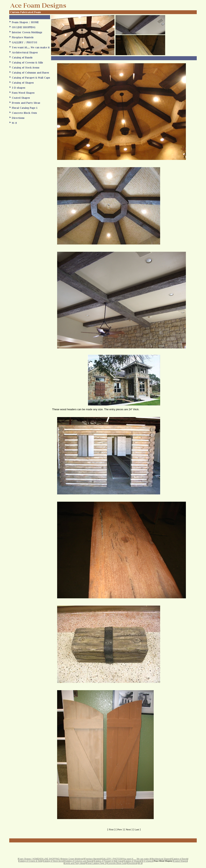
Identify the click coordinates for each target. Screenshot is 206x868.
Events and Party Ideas (75, 863)
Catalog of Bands (180, 859)
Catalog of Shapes (132, 861)
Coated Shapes (180, 861)
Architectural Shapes (161, 859)
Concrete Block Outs (117, 863)
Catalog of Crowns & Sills (30, 861)
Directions (132, 863)
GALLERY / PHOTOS (112, 859)
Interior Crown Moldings (72, 859)
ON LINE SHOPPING (50, 859)
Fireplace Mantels (92, 859)
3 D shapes (147, 861)
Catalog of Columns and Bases (79, 861)
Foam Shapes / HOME (28, 859)
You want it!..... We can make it (137, 859)
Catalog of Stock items (53, 861)
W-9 (140, 863)
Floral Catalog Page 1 (96, 863)
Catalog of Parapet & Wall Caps (108, 861)
